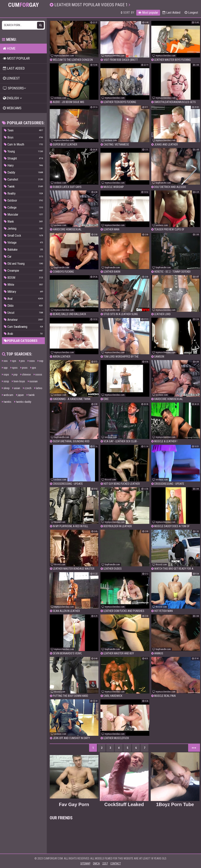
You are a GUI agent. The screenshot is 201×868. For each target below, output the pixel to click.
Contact (116, 864)
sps (13, 361)
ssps (5, 375)
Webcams (12, 108)
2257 (105, 864)
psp (15, 375)
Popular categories (21, 341)
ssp (40, 361)
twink (31, 395)
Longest (191, 13)
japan (20, 395)
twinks (7, 402)
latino (38, 388)
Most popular (148, 13)
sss (5, 361)
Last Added (171, 13)
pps (33, 368)
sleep (6, 388)
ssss (31, 361)
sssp (5, 381)
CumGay (23, 5)
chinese (26, 375)
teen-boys (18, 381)
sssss (38, 375)
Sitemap (85, 864)
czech (27, 388)
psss (24, 368)
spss (14, 368)
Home (9, 48)
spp (5, 368)
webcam (8, 395)
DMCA (96, 864)
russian (33, 381)
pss (22, 361)
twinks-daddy (23, 402)
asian (16, 388)
